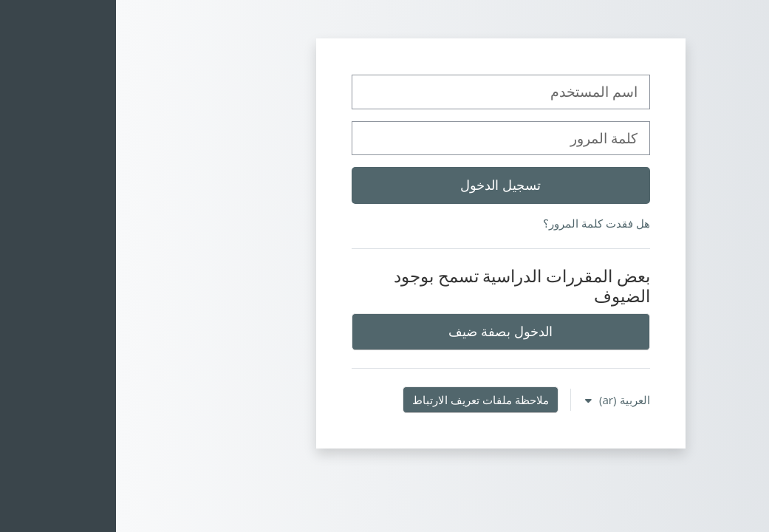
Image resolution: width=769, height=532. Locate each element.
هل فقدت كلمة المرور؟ (481, 223)
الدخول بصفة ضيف (384, 331)
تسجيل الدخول (384, 185)
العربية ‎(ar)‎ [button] (507, 400)
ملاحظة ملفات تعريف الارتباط (365, 400)
